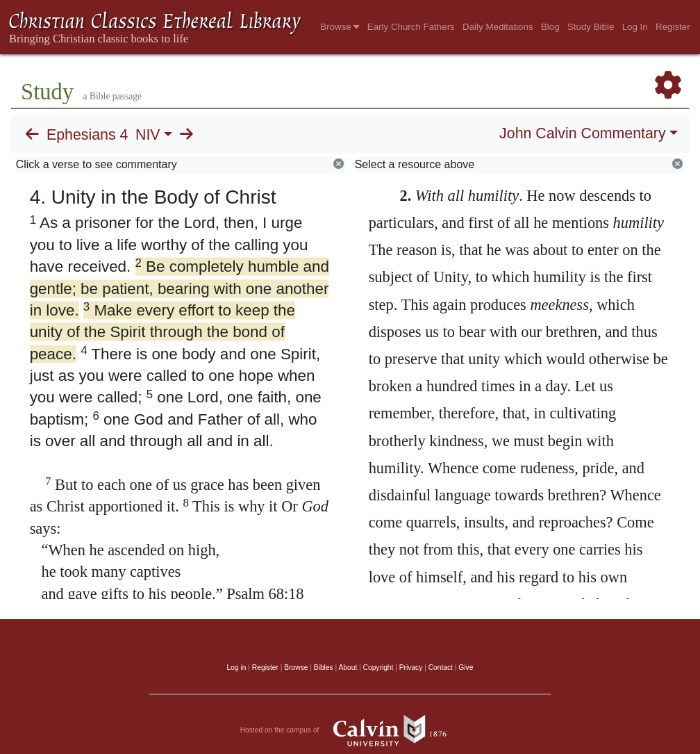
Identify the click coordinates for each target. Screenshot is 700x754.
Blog (550, 27)
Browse (340, 27)
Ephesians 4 (87, 135)
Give (466, 667)
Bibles (324, 667)
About (348, 667)
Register (673, 27)
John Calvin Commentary (582, 133)
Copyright (378, 667)
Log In (635, 27)
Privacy (411, 667)
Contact (441, 667)
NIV (148, 135)
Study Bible (591, 27)
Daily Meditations (498, 27)
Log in (237, 667)
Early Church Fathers (411, 27)
